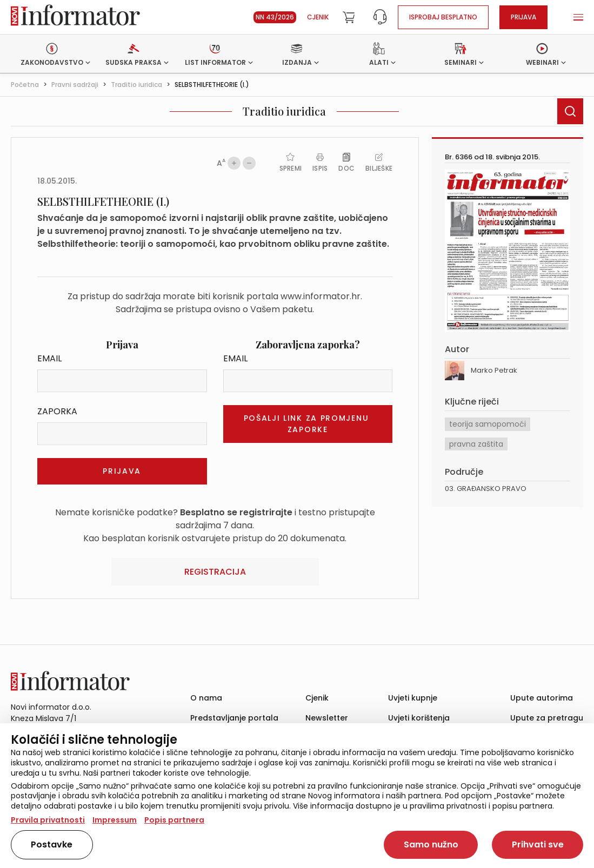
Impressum (115, 820)
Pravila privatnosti (48, 820)
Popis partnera (174, 820)
